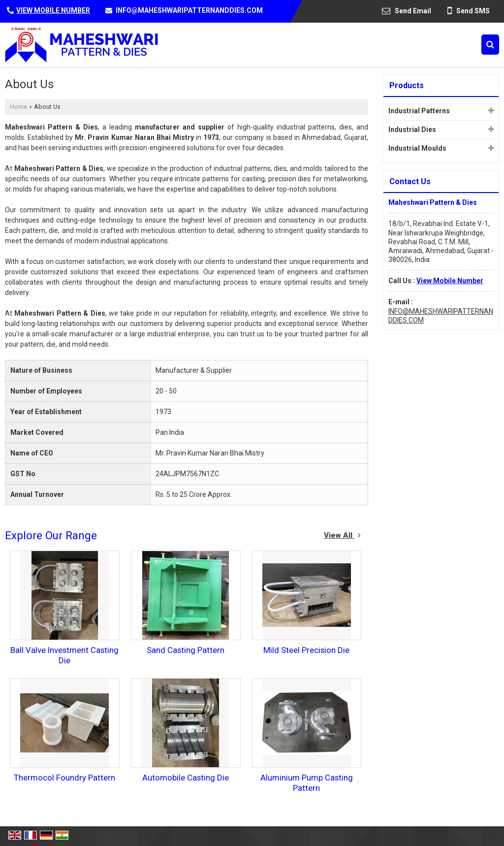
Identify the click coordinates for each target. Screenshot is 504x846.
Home (18, 107)
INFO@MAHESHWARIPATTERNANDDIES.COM (189, 10)
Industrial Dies (412, 130)
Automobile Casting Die (186, 778)
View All (342, 535)
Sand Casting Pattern (186, 650)
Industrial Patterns (419, 111)
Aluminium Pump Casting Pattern (307, 783)
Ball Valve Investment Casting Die (64, 655)
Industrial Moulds (417, 148)
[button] (53, 10)
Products (407, 85)
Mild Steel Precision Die (306, 650)
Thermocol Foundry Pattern (64, 778)
